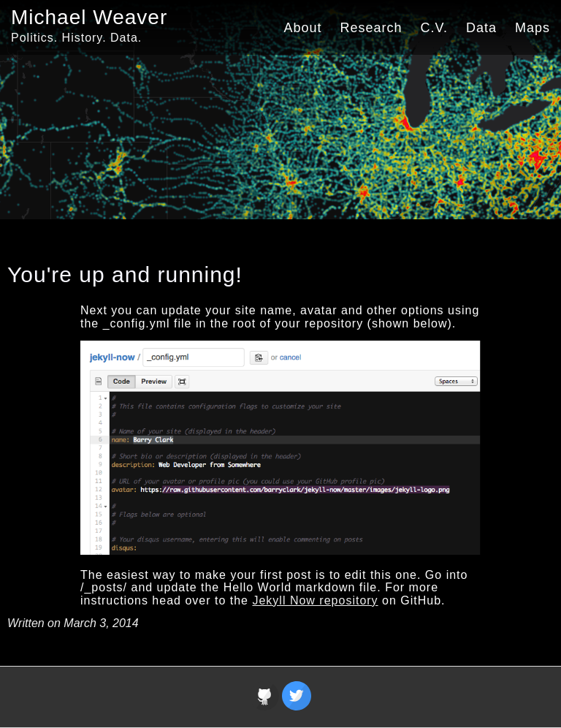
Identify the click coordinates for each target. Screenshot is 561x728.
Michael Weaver (89, 17)
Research (371, 28)
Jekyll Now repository (315, 600)
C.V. (434, 28)
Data (481, 28)
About (302, 28)
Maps (533, 28)
